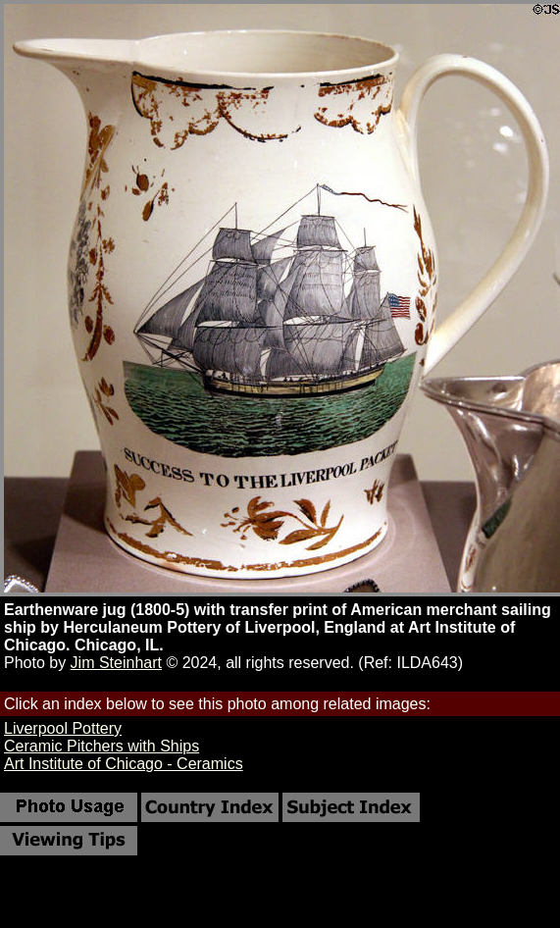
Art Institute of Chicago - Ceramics (124, 764)
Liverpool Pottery (63, 728)
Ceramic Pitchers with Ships (102, 746)
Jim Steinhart (116, 663)
